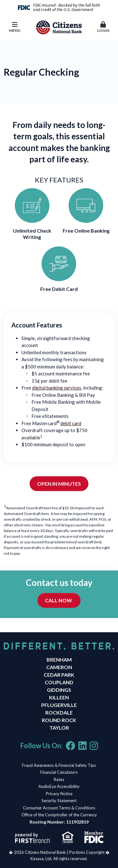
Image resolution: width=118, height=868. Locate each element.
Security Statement (59, 801)
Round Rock (59, 720)
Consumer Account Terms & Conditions (59, 808)
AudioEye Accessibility (59, 786)
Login (103, 27)
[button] (103, 27)
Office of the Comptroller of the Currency (59, 815)
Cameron (59, 667)
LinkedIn (82, 746)
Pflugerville (59, 705)
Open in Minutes (59, 484)
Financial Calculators (59, 772)
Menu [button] (15, 27)
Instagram (94, 746)
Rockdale (59, 712)
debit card (71, 423)
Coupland (59, 682)
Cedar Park (59, 675)
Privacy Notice (59, 794)
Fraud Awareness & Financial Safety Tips (59, 765)
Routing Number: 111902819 (59, 822)
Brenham (59, 660)
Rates (59, 779)
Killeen (59, 697)
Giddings (59, 690)
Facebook (70, 746)
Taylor (59, 728)
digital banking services (57, 388)
